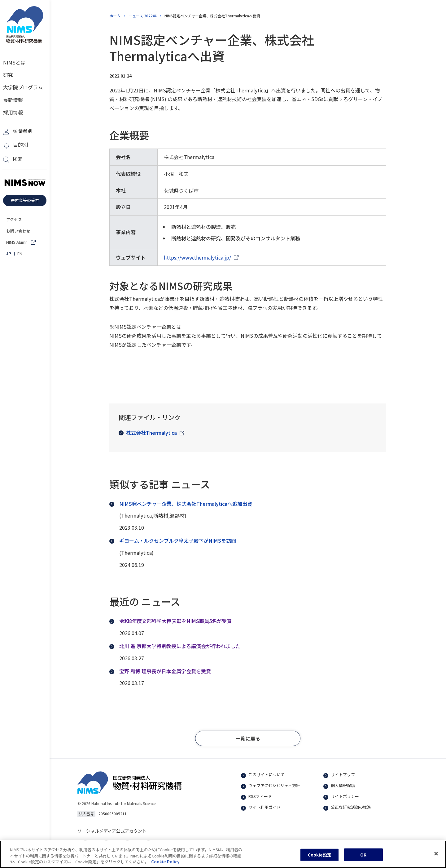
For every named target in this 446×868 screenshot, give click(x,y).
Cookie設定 (319, 858)
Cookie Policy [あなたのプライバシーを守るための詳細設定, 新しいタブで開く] (165, 865)
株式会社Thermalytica (148, 433)
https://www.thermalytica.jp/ (197, 257)
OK (363, 858)
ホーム (115, 16)
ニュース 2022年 (142, 16)
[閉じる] (436, 857)
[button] (248, 738)
